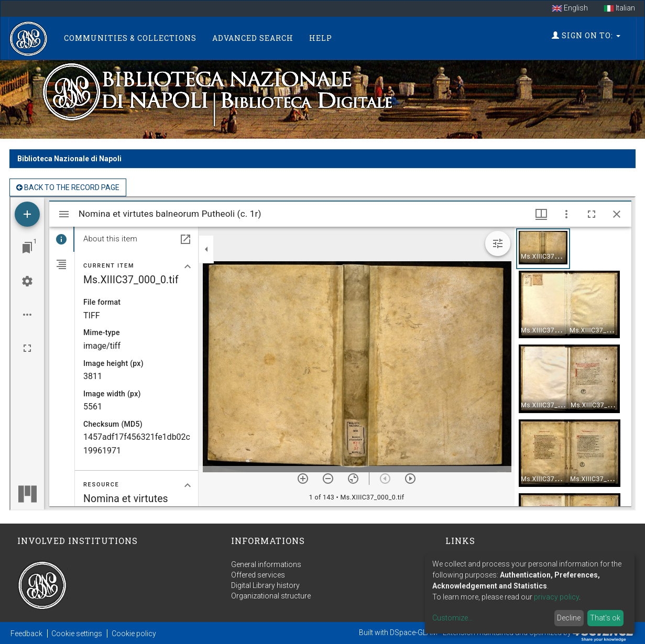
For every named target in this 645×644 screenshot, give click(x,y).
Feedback (26, 634)
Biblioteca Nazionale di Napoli (69, 159)
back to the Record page (68, 187)
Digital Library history (265, 585)
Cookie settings (77, 634)
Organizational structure (271, 596)
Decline (569, 618)
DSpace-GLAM (414, 632)
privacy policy (556, 597)
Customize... (452, 618)
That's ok (605, 618)
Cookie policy (134, 634)
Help (321, 38)
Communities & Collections (130, 38)
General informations (266, 564)
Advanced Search (253, 38)
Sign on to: (586, 35)
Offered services (258, 575)
